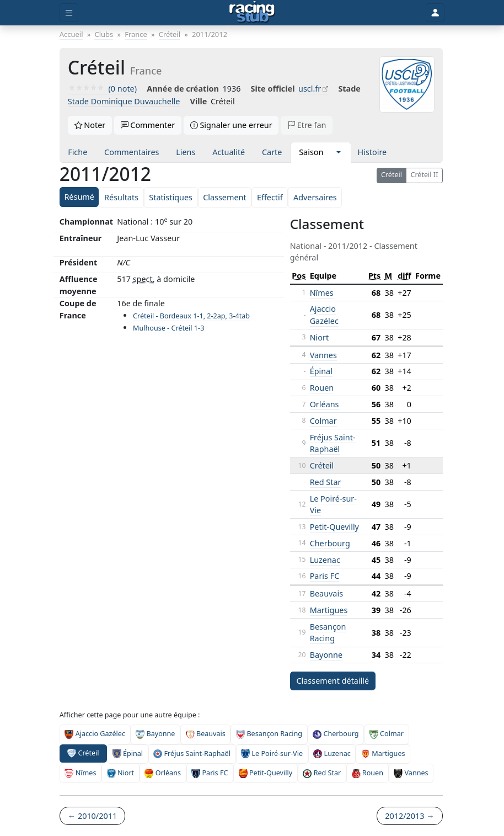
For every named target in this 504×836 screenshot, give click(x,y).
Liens (186, 152)
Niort (320, 337)
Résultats (121, 197)
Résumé (79, 197)
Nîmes (322, 293)
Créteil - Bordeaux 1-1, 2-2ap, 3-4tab (191, 316)
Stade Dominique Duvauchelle (124, 101)
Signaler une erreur (231, 125)
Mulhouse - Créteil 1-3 (168, 328)
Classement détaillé (333, 681)
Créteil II (424, 175)
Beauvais (326, 593)
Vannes (323, 355)
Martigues (329, 610)
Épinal (321, 371)
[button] (338, 152)
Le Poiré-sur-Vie (272, 754)
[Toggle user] (435, 13)
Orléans (325, 404)
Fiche (77, 152)
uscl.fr (310, 89)
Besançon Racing (328, 633)
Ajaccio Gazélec (324, 315)
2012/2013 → (409, 816)
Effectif (270, 197)
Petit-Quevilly (334, 527)
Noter (90, 125)
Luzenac (325, 560)
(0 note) (102, 89)
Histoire (372, 152)
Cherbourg (330, 543)
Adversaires (315, 197)
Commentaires (132, 152)
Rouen (322, 388)
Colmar (323, 421)
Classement (224, 197)
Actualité (229, 152)
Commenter (148, 125)
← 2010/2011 (92, 816)
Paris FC (325, 576)
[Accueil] (252, 13)
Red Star (326, 482)
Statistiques (171, 197)
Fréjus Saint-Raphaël (333, 443)
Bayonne (326, 655)
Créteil (392, 175)
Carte (272, 152)
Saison (311, 152)
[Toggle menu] (69, 13)
